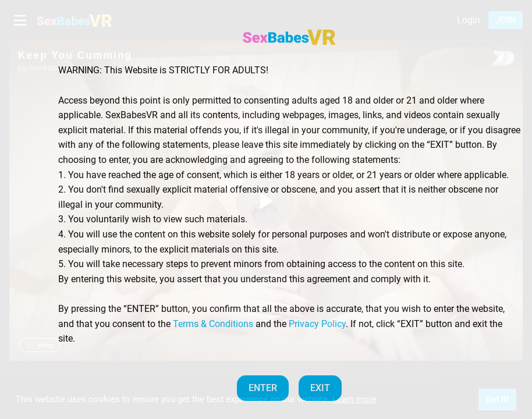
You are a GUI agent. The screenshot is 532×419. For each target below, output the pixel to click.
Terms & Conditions (213, 324)
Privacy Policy (317, 324)
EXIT (320, 388)
